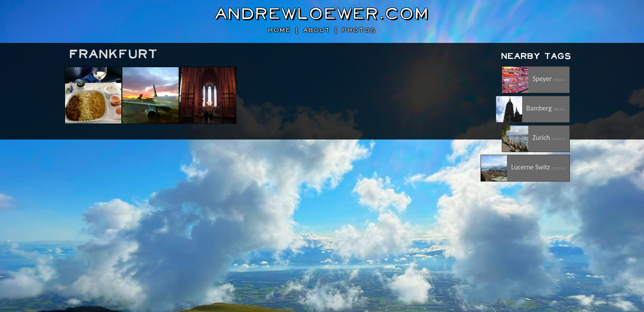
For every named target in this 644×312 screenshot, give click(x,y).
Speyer (549, 79)
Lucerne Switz (538, 167)
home (280, 30)
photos (359, 30)
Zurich (549, 138)
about (317, 30)
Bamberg (546, 108)
